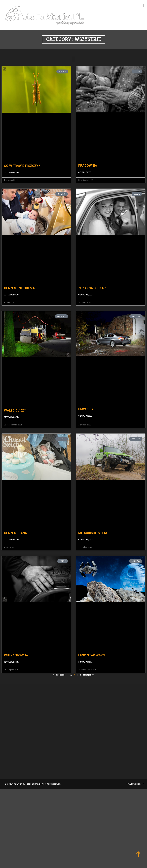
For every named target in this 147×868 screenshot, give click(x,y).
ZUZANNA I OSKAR (92, 281)
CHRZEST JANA (15, 526)
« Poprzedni (59, 667)
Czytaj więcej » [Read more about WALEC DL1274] (12, 410)
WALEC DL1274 (15, 403)
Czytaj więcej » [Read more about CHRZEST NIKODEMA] (12, 288)
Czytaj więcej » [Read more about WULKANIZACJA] (12, 655)
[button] (73, 52)
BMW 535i (86, 402)
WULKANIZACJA (16, 648)
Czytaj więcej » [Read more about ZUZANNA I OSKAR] (86, 288)
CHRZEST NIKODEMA (19, 281)
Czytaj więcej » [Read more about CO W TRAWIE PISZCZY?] (12, 165)
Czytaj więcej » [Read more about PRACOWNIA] (86, 165)
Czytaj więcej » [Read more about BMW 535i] (86, 408)
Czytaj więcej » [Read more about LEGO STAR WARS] (86, 655)
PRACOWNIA (88, 158)
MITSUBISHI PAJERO (93, 526)
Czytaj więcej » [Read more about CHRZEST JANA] (12, 532)
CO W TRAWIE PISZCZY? (22, 158)
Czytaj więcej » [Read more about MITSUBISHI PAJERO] (86, 532)
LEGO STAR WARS (92, 648)
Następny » (89, 667)
